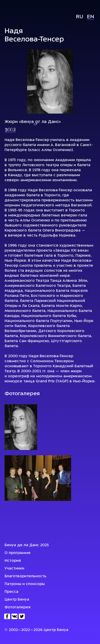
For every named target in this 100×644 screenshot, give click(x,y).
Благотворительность (25, 576)
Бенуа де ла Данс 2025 (27, 545)
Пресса (11, 592)
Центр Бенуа (17, 600)
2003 (10, 130)
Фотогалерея (18, 607)
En (90, 17)
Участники (14, 569)
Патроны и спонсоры (25, 584)
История (13, 561)
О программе (18, 553)
